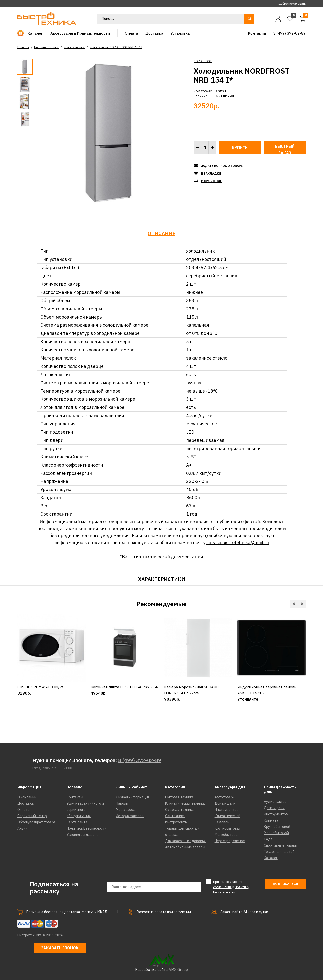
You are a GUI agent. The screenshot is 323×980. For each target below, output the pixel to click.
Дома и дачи (225, 803)
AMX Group (178, 969)
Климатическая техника (185, 803)
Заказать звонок (60, 948)
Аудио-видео (275, 802)
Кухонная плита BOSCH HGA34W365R (125, 710)
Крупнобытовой (277, 827)
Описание (161, 233)
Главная (23, 47)
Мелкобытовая (227, 835)
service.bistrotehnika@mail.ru (238, 543)
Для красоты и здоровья (185, 841)
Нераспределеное (230, 841)
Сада (268, 839)
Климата (271, 820)
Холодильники (74, 47)
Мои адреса (126, 810)
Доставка (26, 803)
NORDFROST (203, 61)
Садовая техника (179, 810)
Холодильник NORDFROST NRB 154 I (116, 47)
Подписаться (285, 884)
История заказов (130, 816)
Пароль (122, 803)
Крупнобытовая (228, 828)
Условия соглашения (84, 835)
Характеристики (162, 579)
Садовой (222, 822)
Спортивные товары (281, 845)
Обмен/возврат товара (37, 822)
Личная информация (133, 797)
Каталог (271, 858)
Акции (23, 828)
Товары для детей (279, 852)
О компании (27, 797)
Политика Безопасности (87, 828)
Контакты (75, 797)
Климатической (227, 816)
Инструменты (176, 822)
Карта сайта (77, 822)
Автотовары (225, 797)
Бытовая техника (46, 47)
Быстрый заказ (285, 149)
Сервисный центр (32, 816)
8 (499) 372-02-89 (140, 760)
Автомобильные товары (185, 847)
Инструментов (227, 810)
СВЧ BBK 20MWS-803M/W (40, 710)
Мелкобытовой (276, 833)
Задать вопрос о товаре (222, 166)
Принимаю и (231, 887)
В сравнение (211, 181)
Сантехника (175, 816)
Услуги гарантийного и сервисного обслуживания (85, 810)
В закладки (211, 173)
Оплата (24, 810)
